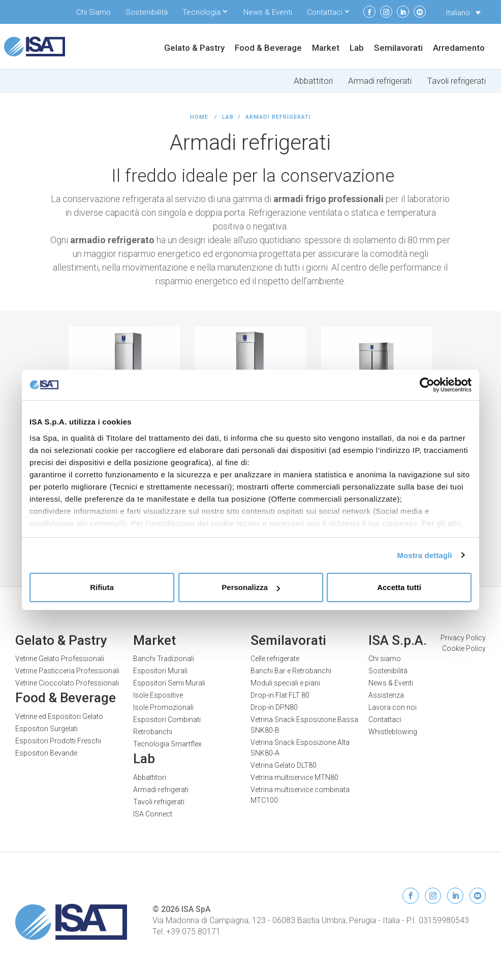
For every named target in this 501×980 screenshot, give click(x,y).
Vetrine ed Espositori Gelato (59, 716)
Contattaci (325, 12)
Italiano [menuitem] (458, 13)
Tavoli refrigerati (456, 81)
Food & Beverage (268, 48)
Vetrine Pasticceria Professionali (67, 671)
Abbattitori (313, 81)
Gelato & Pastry (194, 48)
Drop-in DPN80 (274, 707)
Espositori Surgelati (46, 729)
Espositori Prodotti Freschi (58, 741)
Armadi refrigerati (380, 81)
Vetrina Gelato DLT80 (284, 765)
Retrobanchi (153, 732)
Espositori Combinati (167, 720)
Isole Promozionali (163, 707)
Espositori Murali (160, 671)
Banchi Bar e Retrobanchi (291, 671)
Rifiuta (102, 587)
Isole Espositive (158, 695)
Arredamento (459, 48)
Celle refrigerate (275, 659)
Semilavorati (398, 48)
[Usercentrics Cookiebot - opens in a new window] (427, 385)
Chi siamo (385, 659)
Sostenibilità (147, 12)
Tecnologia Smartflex (167, 744)
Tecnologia (201, 12)
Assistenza (386, 695)
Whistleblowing (393, 732)
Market (326, 48)
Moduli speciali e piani (285, 683)
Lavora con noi (393, 707)
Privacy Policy (463, 638)
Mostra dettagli (424, 555)
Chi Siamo (93, 12)
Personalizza (251, 587)
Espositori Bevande (46, 753)
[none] (463, 13)
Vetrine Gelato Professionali (60, 659)
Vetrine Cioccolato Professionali (67, 683)
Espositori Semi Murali (169, 683)
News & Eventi (268, 12)
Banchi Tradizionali (164, 659)
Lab (357, 48)
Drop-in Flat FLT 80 (280, 695)
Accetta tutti (399, 587)
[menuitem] (463, 13)
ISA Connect (153, 814)
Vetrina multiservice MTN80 (294, 777)
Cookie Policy (464, 648)
